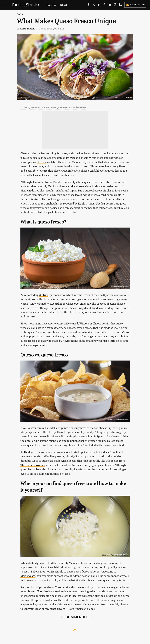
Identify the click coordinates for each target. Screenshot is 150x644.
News (64, 5)
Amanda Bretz (28, 28)
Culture (44, 295)
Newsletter (135, 5)
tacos (64, 153)
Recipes (51, 5)
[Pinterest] (104, 5)
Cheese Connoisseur (78, 303)
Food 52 (29, 452)
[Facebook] (88, 5)
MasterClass (28, 576)
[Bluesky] (110, 5)
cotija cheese (76, 186)
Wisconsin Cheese (90, 323)
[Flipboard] (99, 5)
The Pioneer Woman (33, 465)
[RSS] (121, 5)
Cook (20, 14)
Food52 (101, 203)
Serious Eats (35, 591)
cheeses (41, 162)
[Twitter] (94, 5)
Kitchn (82, 203)
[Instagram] (115, 5)
